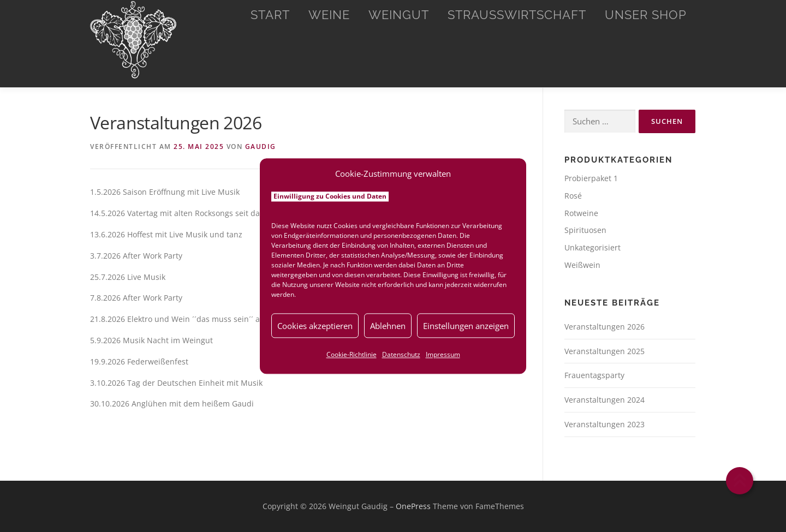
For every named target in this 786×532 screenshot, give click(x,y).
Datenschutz (401, 354)
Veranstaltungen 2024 (605, 400)
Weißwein (582, 265)
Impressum (443, 354)
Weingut (399, 15)
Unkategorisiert (593, 247)
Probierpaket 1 (591, 178)
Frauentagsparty (594, 375)
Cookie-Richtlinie (352, 354)
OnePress (413, 506)
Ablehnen (388, 326)
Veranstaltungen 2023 (605, 424)
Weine (329, 15)
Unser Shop (646, 15)
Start (270, 15)
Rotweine (581, 213)
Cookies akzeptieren (315, 326)
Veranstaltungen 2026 (605, 327)
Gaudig (261, 147)
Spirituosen (585, 230)
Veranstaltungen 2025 (605, 351)
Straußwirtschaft (517, 15)
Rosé (573, 196)
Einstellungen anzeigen (466, 326)
